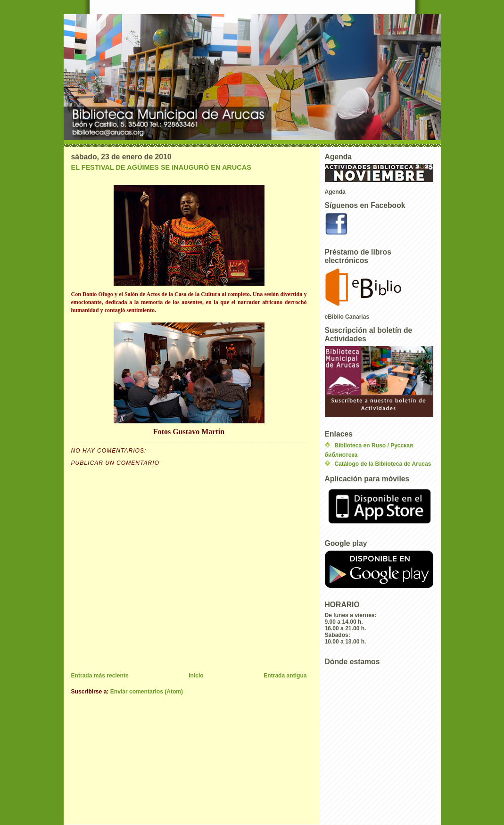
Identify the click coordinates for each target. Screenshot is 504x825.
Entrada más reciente (100, 676)
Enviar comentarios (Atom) (147, 692)
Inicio (196, 676)
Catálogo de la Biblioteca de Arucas (383, 464)
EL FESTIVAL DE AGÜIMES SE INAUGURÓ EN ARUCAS (161, 167)
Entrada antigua (285, 676)
